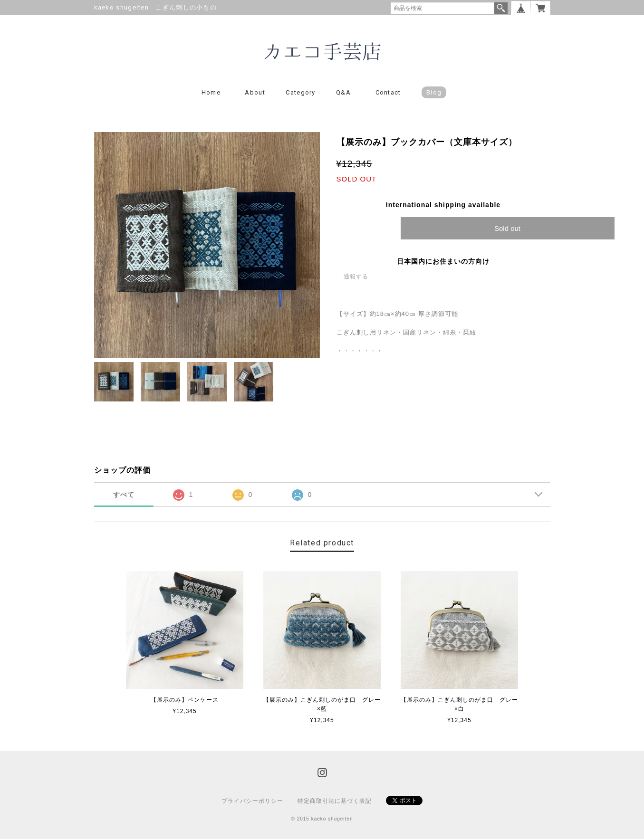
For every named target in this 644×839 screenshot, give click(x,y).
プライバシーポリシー (252, 801)
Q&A (343, 92)
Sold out (507, 228)
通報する (356, 276)
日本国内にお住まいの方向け (443, 261)
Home (211, 92)
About (255, 92)
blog (434, 92)
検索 (501, 8)
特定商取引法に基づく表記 (335, 801)
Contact (388, 92)
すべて (124, 495)
